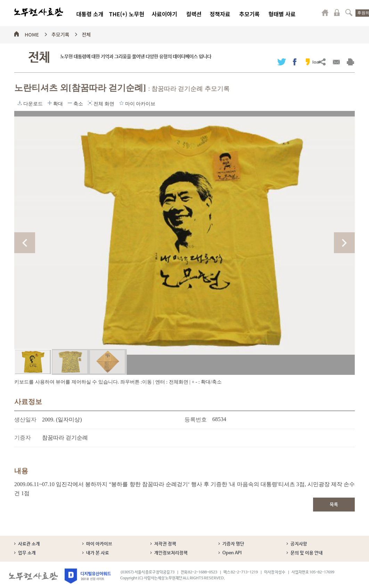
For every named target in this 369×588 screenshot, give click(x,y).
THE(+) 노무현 (127, 14)
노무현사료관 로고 (39, 12)
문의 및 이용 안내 (307, 553)
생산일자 (25, 420)
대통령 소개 (90, 14)
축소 (70, 103)
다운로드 (20, 103)
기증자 (23, 438)
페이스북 (295, 62)
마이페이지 (325, 13)
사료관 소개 (29, 544)
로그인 (337, 13)
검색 (349, 13)
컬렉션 (194, 14)
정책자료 (220, 14)
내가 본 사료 (98, 553)
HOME (32, 33)
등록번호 (196, 420)
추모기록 (250, 14)
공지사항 (299, 544)
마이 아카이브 (99, 544)
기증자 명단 (233, 544)
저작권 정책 (165, 544)
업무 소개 (27, 553)
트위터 (282, 62)
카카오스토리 (308, 62)
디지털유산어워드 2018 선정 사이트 (88, 576)
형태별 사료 (282, 14)
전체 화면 (90, 103)
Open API (232, 553)
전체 (86, 33)
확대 (50, 103)
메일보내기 (336, 62)
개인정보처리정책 (171, 553)
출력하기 (350, 62)
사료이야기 (164, 14)
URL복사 (322, 62)
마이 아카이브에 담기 (121, 103)
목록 (334, 505)
